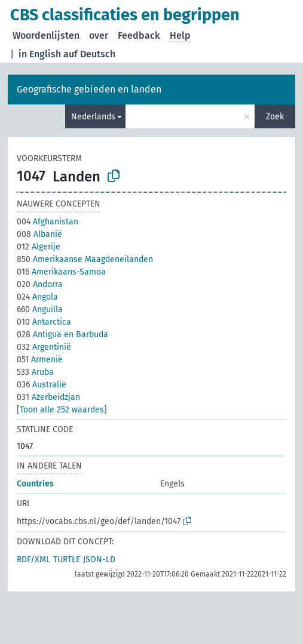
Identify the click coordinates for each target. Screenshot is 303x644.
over (99, 36)
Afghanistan (48, 222)
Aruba (35, 372)
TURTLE (67, 560)
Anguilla (40, 309)
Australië (42, 385)
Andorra (40, 284)
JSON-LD (99, 560)
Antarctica (44, 322)
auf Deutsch (89, 54)
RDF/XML (33, 560)
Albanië (39, 234)
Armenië (40, 360)
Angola (37, 297)
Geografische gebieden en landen (89, 89)
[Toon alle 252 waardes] (62, 410)
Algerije (39, 247)
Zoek (275, 117)
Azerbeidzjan (48, 397)
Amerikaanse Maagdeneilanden (85, 259)
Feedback (139, 36)
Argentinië (44, 347)
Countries (35, 484)
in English (40, 54)
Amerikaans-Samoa (61, 272)
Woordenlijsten (46, 36)
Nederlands (93, 117)
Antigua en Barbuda (62, 335)
